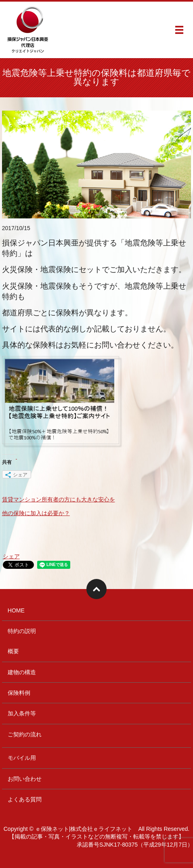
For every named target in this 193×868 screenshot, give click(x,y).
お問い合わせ (25, 779)
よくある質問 (25, 799)
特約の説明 (22, 631)
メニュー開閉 (179, 30)
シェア (11, 556)
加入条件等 (22, 713)
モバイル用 (22, 758)
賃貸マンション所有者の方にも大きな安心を (59, 499)
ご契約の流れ (25, 734)
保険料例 (19, 693)
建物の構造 (22, 672)
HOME (16, 610)
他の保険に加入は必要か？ (36, 513)
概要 (13, 651)
